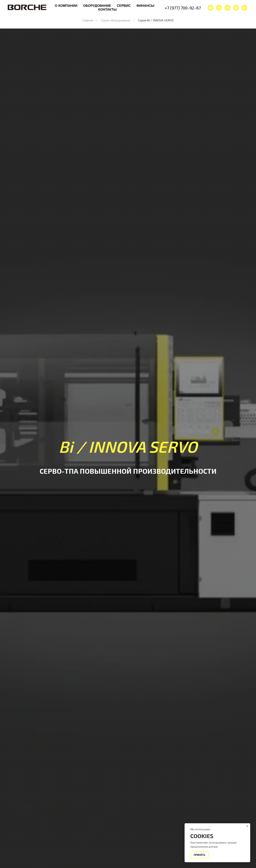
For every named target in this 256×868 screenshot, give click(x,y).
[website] (244, 8)
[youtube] (210, 8)
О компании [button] (66, 6)
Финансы (145, 6)
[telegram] (219, 8)
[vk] (227, 8)
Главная (88, 20)
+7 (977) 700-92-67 (183, 8)
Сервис (124, 6)
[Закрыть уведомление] (247, 826)
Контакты (107, 10)
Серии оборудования (115, 20)
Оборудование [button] (97, 6)
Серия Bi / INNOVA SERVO (156, 20)
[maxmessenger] (236, 8)
